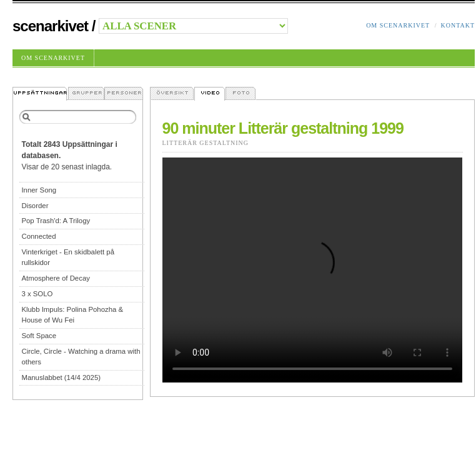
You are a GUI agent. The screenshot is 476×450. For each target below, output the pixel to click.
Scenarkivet (50, 26)
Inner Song (39, 190)
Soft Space (39, 336)
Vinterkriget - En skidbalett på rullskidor (68, 257)
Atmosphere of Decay (56, 278)
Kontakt (458, 25)
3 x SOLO (37, 294)
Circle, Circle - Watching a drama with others (81, 357)
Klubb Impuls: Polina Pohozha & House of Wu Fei (72, 315)
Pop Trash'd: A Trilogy (56, 221)
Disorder (35, 206)
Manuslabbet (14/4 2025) (61, 377)
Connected (38, 236)
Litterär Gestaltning (206, 143)
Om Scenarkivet (398, 25)
